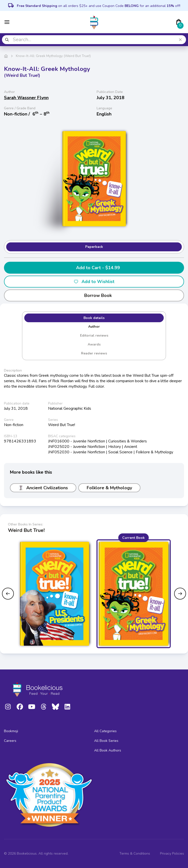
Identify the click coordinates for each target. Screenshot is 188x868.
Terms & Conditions (135, 854)
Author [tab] (94, 327)
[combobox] (94, 40)
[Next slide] (180, 594)
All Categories (105, 731)
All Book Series (106, 741)
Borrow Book (94, 295)
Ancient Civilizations (43, 488)
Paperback (94, 247)
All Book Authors (108, 750)
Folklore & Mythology (109, 488)
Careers (10, 741)
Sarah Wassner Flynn (26, 98)
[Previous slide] (8, 594)
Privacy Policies (172, 854)
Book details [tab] (94, 318)
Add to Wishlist (94, 282)
